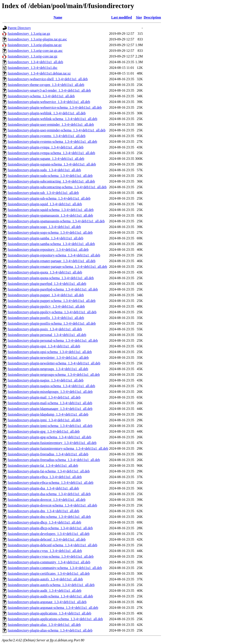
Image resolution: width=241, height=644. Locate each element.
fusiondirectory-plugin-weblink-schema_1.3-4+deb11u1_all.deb (52, 119)
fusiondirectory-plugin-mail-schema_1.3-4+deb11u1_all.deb (50, 403)
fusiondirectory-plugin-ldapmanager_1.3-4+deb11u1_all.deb (50, 409)
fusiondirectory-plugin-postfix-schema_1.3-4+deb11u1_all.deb (52, 323)
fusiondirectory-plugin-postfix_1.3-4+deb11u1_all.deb (46, 318)
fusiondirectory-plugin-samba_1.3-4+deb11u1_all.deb (45, 238)
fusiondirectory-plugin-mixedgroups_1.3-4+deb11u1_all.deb (50, 392)
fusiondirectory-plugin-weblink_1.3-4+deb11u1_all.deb (47, 113)
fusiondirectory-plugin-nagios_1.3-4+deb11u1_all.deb (46, 380)
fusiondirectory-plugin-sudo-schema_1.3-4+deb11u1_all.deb (50, 176)
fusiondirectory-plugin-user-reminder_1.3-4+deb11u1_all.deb (51, 124)
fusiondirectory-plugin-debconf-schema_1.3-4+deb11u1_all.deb (52, 545)
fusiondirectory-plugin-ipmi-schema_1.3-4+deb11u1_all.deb (50, 426)
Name (58, 17)
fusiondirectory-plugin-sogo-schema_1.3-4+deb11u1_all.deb (50, 232)
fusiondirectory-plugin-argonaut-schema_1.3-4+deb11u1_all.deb (53, 608)
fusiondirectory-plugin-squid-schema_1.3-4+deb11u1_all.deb (51, 210)
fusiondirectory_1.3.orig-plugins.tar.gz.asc (37, 39)
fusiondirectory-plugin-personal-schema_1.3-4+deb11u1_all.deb (53, 340)
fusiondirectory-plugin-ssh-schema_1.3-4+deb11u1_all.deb (49, 198)
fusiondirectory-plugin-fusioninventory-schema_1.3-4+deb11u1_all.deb (58, 448)
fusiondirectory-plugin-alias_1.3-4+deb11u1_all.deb (44, 625)
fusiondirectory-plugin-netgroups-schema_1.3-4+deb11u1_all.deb (54, 375)
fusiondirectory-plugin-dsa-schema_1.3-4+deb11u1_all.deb (49, 494)
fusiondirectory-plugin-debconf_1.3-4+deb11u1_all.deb (47, 539)
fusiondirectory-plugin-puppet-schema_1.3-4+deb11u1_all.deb (52, 301)
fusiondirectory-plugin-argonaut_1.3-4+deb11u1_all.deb (47, 602)
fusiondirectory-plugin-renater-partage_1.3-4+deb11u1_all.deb (52, 261)
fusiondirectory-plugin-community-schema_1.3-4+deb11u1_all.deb (55, 568)
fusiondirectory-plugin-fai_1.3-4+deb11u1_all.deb (43, 466)
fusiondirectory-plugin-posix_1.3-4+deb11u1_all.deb (45, 329)
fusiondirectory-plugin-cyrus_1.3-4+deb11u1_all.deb (45, 551)
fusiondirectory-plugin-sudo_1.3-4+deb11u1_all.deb (44, 170)
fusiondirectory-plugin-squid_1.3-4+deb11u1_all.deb (45, 204)
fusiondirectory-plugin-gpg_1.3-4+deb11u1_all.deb (44, 431)
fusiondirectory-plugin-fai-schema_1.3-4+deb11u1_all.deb (49, 471)
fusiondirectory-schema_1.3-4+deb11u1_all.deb (41, 96)
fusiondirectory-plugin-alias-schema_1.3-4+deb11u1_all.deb (50, 630)
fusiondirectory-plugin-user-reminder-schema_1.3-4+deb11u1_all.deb (57, 130)
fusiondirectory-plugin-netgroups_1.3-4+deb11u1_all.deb (48, 369)
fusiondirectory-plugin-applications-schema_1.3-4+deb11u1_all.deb (55, 619)
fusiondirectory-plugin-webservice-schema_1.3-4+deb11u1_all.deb (55, 107)
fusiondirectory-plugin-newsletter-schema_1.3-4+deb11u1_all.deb (54, 363)
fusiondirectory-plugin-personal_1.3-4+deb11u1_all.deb (47, 335)
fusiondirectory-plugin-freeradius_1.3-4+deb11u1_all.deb (48, 454)
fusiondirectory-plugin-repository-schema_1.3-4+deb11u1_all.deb (54, 255)
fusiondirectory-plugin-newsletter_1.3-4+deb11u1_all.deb (48, 358)
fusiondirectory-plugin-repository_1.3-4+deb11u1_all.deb (48, 250)
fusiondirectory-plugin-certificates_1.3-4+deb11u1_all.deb (49, 574)
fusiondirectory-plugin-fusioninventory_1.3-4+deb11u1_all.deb (52, 443)
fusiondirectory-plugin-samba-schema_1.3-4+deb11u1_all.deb (51, 244)
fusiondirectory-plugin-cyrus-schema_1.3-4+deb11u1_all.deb (51, 556)
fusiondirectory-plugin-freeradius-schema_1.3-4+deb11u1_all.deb (54, 460)
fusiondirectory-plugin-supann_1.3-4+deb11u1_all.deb (46, 159)
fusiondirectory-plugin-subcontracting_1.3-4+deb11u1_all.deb (51, 181)
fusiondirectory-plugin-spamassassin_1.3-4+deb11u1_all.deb (50, 215)
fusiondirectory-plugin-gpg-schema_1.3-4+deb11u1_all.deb (49, 437)
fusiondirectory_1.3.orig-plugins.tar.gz (35, 45)
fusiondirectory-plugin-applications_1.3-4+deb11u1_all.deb (49, 613)
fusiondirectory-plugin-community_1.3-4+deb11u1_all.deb (49, 562)
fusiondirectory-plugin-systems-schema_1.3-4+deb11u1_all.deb (52, 142)
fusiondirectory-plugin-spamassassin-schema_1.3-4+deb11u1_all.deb (56, 221)
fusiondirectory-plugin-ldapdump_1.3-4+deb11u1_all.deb (48, 414)
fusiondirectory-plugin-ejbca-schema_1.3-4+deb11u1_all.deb (50, 483)
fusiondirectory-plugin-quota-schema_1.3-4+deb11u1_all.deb (51, 278)
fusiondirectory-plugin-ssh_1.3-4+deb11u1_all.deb (43, 193)
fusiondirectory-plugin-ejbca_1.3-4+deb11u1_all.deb (45, 477)
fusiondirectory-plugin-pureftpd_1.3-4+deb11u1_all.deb (47, 284)
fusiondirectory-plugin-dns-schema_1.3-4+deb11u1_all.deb (49, 517)
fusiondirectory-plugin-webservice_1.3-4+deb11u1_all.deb (49, 102)
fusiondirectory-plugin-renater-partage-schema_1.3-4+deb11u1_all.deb (57, 267)
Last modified (122, 17)
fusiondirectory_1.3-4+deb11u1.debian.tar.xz (39, 73)
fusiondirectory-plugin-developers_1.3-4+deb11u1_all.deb (49, 534)
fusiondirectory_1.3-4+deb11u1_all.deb (35, 62)
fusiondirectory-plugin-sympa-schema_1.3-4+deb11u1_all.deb (51, 153)
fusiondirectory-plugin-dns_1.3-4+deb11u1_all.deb (43, 511)
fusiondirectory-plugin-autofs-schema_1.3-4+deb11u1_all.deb (51, 585)
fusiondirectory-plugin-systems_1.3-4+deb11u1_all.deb (47, 136)
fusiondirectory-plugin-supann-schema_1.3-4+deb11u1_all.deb (52, 164)
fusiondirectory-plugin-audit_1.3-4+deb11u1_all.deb (44, 591)
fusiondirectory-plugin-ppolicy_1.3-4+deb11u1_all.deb (46, 306)
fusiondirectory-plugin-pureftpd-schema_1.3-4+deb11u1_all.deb (53, 289)
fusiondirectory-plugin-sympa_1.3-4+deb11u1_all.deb (46, 147)
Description (152, 17)
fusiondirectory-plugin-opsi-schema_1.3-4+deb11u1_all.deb (50, 352)
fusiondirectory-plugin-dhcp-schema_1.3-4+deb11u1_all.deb (50, 528)
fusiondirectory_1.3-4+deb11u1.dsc (33, 68)
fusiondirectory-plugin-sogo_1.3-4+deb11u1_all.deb (44, 227)
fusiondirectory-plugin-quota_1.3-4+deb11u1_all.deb (45, 272)
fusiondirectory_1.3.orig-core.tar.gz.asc (35, 51)
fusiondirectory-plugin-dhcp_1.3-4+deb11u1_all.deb (44, 522)
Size (139, 17)
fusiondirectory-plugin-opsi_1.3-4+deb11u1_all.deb (44, 346)
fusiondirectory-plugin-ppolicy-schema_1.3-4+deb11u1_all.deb (52, 312)
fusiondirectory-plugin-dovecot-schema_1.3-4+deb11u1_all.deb (52, 505)
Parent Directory (19, 28)
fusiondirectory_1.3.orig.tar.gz (29, 34)
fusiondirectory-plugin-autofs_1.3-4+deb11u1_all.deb (45, 579)
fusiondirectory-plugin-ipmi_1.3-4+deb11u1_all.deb (44, 420)
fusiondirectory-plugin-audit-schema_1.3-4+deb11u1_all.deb (50, 596)
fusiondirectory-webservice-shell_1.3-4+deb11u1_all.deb (48, 79)
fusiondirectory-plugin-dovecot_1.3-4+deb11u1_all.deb (47, 500)
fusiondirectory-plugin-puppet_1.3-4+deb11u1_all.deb (46, 295)
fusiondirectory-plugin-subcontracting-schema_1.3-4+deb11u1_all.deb (57, 187)
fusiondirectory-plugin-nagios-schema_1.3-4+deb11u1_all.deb (51, 386)
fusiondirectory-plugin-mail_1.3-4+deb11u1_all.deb (44, 397)
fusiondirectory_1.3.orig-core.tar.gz (32, 56)
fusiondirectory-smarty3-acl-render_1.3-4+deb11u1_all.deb (49, 90)
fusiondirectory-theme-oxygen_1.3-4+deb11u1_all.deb (46, 85)
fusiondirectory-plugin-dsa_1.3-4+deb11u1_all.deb (43, 488)
